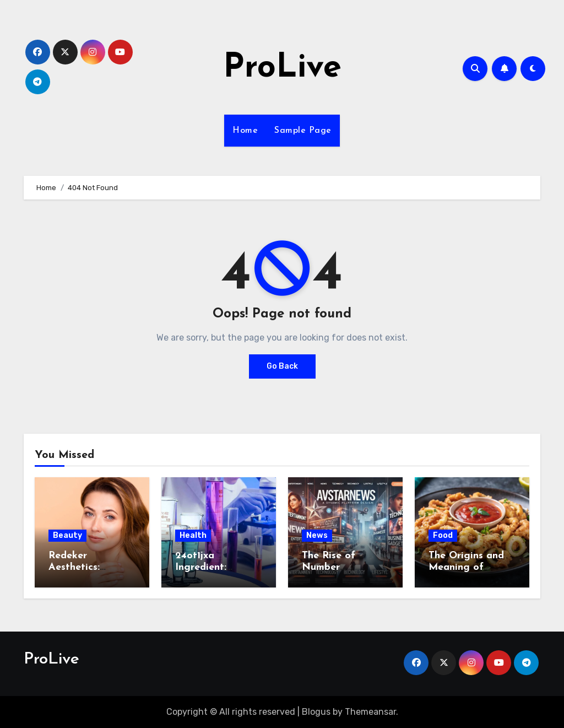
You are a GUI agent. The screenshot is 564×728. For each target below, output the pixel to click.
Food (443, 535)
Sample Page (303, 131)
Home (245, 131)
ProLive (282, 68)
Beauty (67, 535)
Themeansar (370, 712)
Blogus (316, 712)
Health (193, 535)
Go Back (282, 366)
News (317, 535)
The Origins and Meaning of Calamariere (466, 568)
